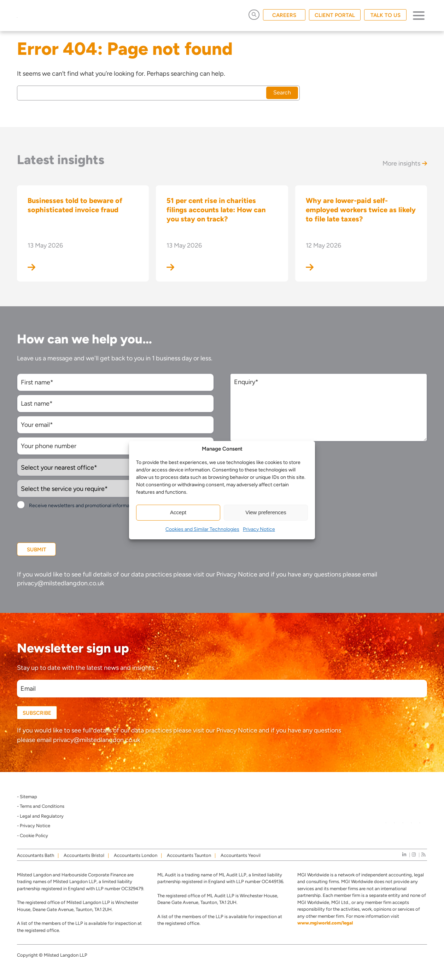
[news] (423, 855)
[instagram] (414, 855)
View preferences (266, 512)
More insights (405, 163)
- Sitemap (27, 797)
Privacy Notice (259, 529)
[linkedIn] (404, 855)
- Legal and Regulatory (40, 816)
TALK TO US (385, 15)
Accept (178, 512)
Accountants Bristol (84, 855)
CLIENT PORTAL (335, 15)
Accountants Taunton (189, 855)
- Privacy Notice (34, 826)
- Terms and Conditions (41, 806)
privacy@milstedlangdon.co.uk (61, 583)
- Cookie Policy (33, 836)
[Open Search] (254, 15)
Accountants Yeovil (241, 855)
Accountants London (136, 855)
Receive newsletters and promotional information (83, 506)
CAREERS (284, 15)
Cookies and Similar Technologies (202, 529)
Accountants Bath (36, 855)
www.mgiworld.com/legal (325, 923)
